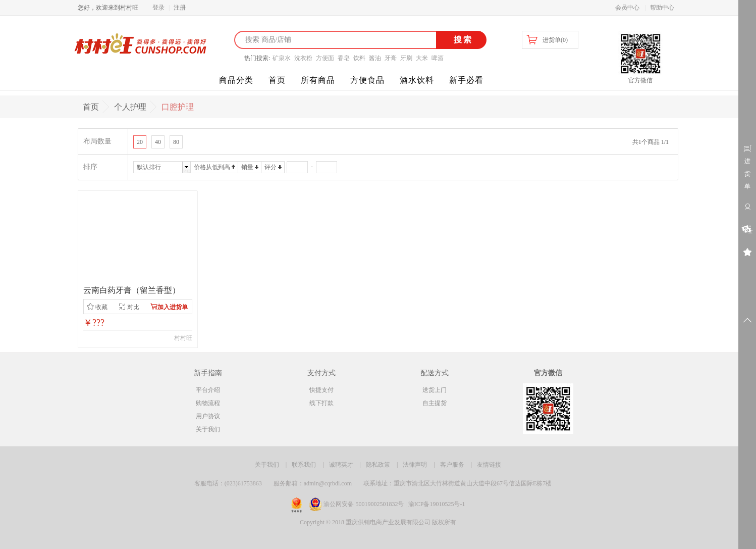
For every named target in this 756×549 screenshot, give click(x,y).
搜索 (462, 40)
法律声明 (415, 465)
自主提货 (435, 403)
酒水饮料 (417, 80)
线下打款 (321, 403)
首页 (277, 80)
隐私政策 (378, 465)
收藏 (97, 307)
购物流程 (208, 403)
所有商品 (318, 80)
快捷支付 (321, 390)
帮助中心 (662, 8)
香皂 (344, 58)
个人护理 (130, 107)
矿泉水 (282, 58)
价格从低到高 (212, 167)
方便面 (325, 58)
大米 (422, 58)
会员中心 (627, 8)
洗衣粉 (303, 58)
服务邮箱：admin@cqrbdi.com (313, 483)
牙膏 (391, 58)
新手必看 (466, 80)
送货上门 (435, 390)
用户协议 (208, 416)
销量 (247, 167)
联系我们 (304, 465)
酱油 (375, 58)
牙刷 (406, 58)
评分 (271, 167)
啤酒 (438, 58)
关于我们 (208, 429)
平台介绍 (208, 390)
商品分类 (236, 80)
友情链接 (489, 465)
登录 (158, 8)
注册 (180, 8)
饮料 (359, 58)
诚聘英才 (341, 465)
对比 (129, 307)
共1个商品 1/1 (651, 142)
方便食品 (367, 80)
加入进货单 (169, 307)
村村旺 (183, 338)
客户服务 (452, 465)
